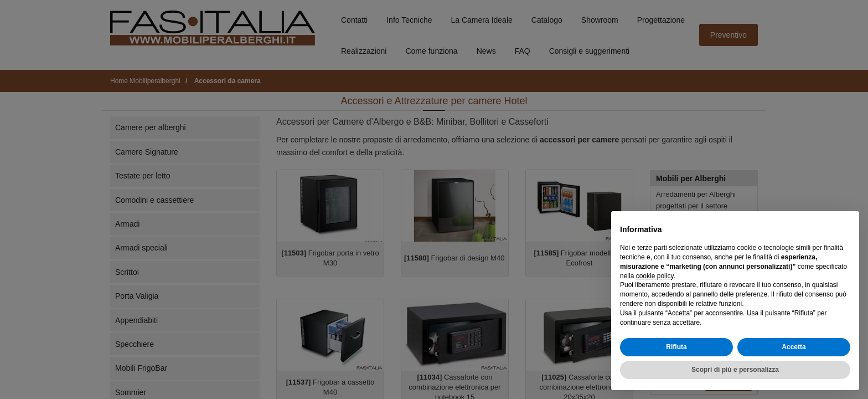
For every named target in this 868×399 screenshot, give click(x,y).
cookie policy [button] (655, 276)
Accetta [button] (794, 347)
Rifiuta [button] (676, 347)
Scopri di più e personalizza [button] (735, 370)
